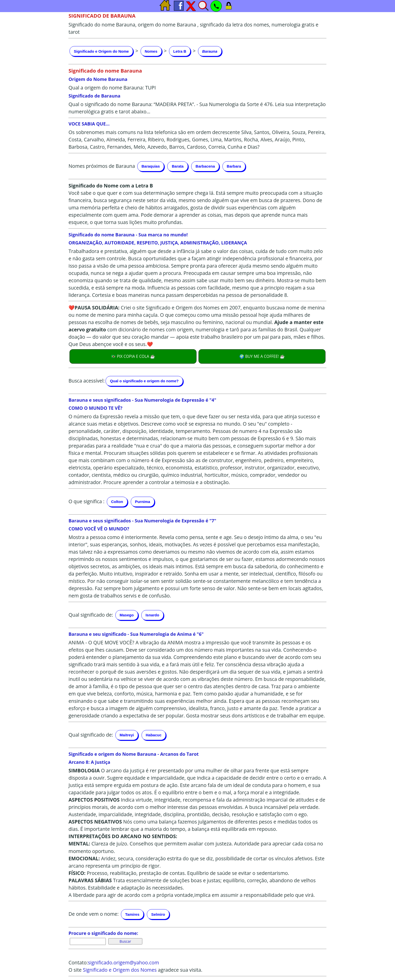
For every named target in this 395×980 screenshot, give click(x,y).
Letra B (180, 51)
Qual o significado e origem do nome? (144, 381)
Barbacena (205, 166)
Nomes (151, 51)
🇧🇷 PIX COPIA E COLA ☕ (133, 356)
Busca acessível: (87, 380)
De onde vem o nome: (94, 914)
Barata (178, 166)
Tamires (132, 914)
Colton (117, 502)
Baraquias (151, 166)
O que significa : (87, 501)
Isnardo (152, 615)
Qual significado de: (91, 614)
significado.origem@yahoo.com (123, 962)
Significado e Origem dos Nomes (120, 970)
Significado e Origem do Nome (101, 51)
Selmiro (158, 914)
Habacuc (154, 735)
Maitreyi (127, 735)
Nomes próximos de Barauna (102, 166)
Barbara (234, 166)
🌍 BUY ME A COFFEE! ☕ (262, 356)
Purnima (143, 502)
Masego (127, 615)
